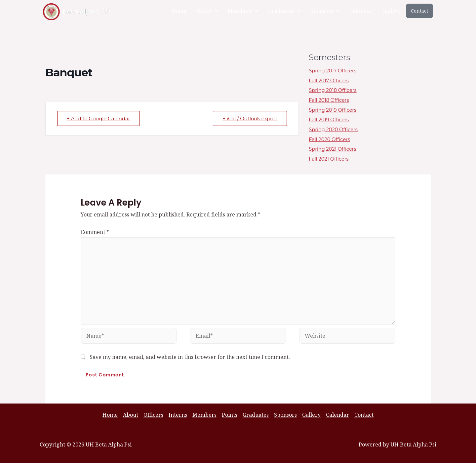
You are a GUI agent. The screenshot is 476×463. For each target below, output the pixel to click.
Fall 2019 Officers (331, 119)
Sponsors (325, 11)
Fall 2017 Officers (331, 80)
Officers (153, 415)
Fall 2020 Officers (331, 139)
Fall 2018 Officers (331, 100)
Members (243, 11)
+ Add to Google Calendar (99, 118)
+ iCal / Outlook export (250, 118)
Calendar (361, 11)
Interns (178, 415)
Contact (419, 11)
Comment (95, 232)
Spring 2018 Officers (335, 90)
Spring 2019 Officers (335, 110)
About (207, 11)
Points (230, 415)
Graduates (284, 11)
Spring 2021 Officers (335, 149)
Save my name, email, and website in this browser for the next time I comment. (190, 357)
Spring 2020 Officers (336, 129)
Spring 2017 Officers (335, 71)
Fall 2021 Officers (331, 159)
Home (179, 11)
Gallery (392, 11)
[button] (207, 11)
